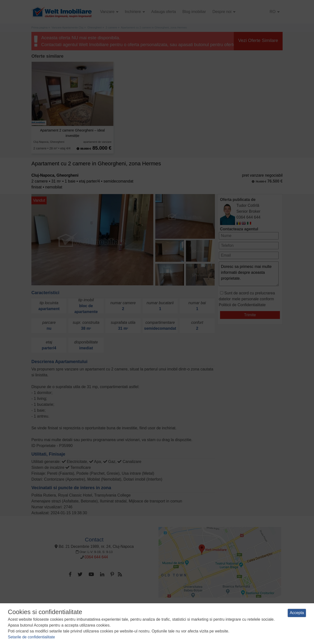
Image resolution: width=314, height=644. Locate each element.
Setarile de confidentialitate (31, 637)
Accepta (297, 613)
